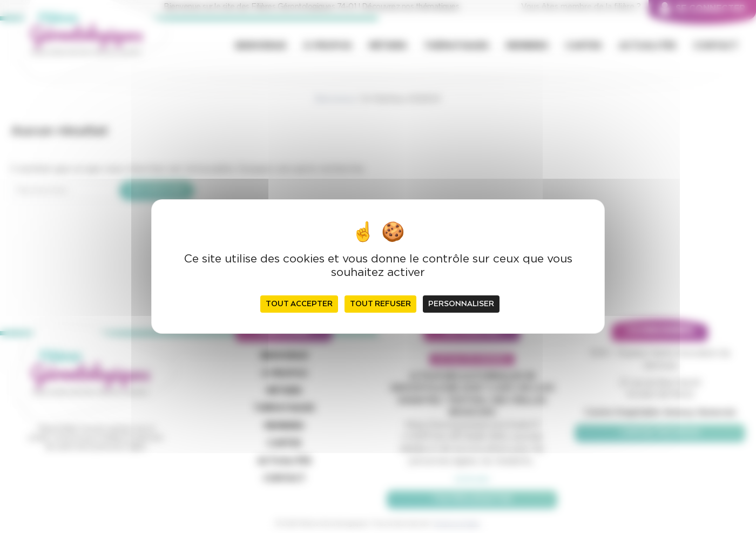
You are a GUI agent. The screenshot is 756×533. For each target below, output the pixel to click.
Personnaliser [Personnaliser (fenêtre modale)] (461, 304)
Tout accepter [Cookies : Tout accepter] (299, 304)
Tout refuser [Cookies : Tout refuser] (380, 304)
